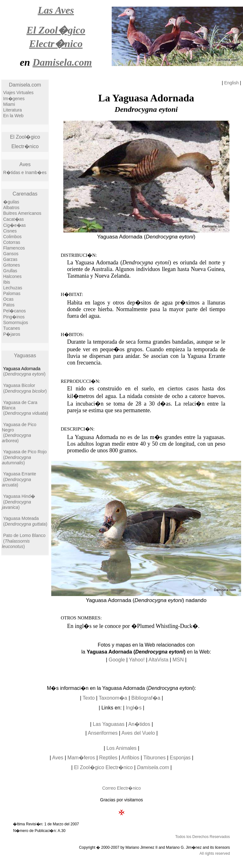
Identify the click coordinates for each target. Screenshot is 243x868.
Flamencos (14, 248)
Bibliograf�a (146, 698)
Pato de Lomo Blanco (24, 535)
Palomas (12, 293)
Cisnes (10, 231)
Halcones (12, 276)
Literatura (12, 110)
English (232, 83)
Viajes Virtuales (18, 93)
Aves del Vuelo (138, 733)
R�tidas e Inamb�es (25, 172)
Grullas (10, 271)
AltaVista (158, 660)
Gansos (11, 254)
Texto (89, 698)
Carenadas (25, 194)
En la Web (13, 116)
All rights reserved (215, 853)
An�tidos (139, 724)
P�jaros (12, 334)
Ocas (8, 299)
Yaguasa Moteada (21, 518)
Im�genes (14, 99)
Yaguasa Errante (20, 474)
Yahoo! (137, 660)
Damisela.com (25, 85)
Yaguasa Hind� (19, 496)
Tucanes (12, 328)
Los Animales (121, 748)
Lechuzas (13, 288)
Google (117, 660)
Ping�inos (14, 317)
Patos (9, 305)
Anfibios (130, 758)
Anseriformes (103, 733)
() (24, 374)
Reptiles (108, 758)
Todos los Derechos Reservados (203, 837)
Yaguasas (25, 356)
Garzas (10, 259)
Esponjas (180, 758)
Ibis (7, 282)
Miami (9, 104)
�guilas (11, 202)
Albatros (11, 208)
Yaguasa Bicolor (19, 385)
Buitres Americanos (22, 213)
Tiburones (155, 758)
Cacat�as (13, 219)
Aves (25, 164)
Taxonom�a (113, 698)
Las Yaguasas (109, 724)
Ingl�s (134, 708)
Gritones (12, 265)
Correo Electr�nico (121, 788)
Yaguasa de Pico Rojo (25, 452)
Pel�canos (15, 311)
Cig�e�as (15, 225)
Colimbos (12, 237)
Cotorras (12, 242)
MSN (178, 660)
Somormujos (16, 322)
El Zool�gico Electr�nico (103, 767)
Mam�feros (81, 758)
